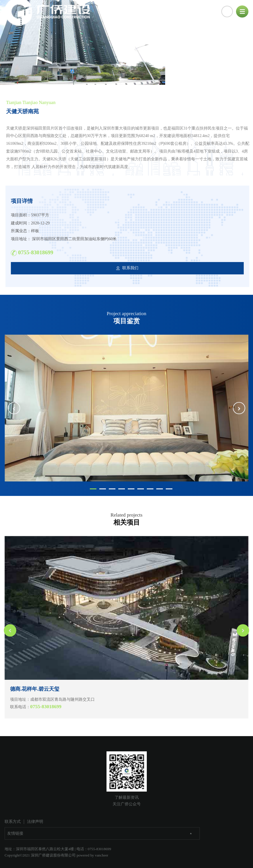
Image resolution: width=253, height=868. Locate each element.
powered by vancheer (92, 855)
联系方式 (13, 822)
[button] (14, 423)
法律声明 (35, 822)
